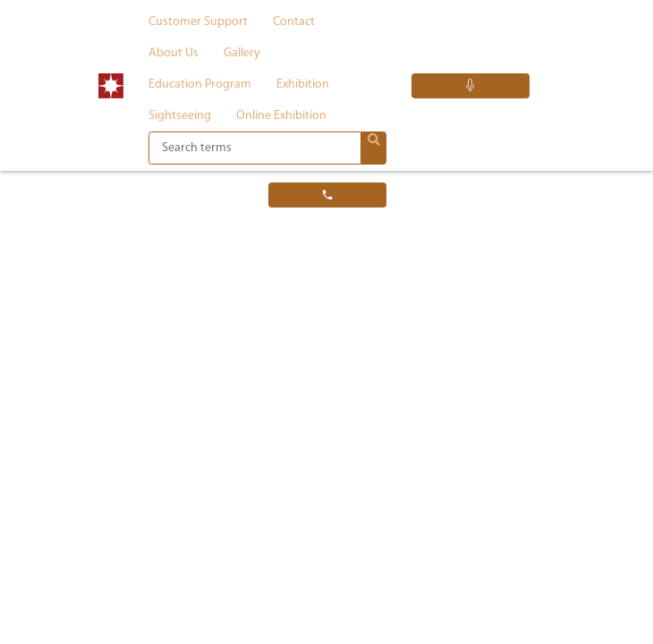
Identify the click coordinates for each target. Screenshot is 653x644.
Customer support (198, 22)
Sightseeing (180, 116)
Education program (200, 85)
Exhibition (303, 85)
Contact (294, 22)
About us (174, 53)
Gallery (242, 53)
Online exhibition (281, 116)
